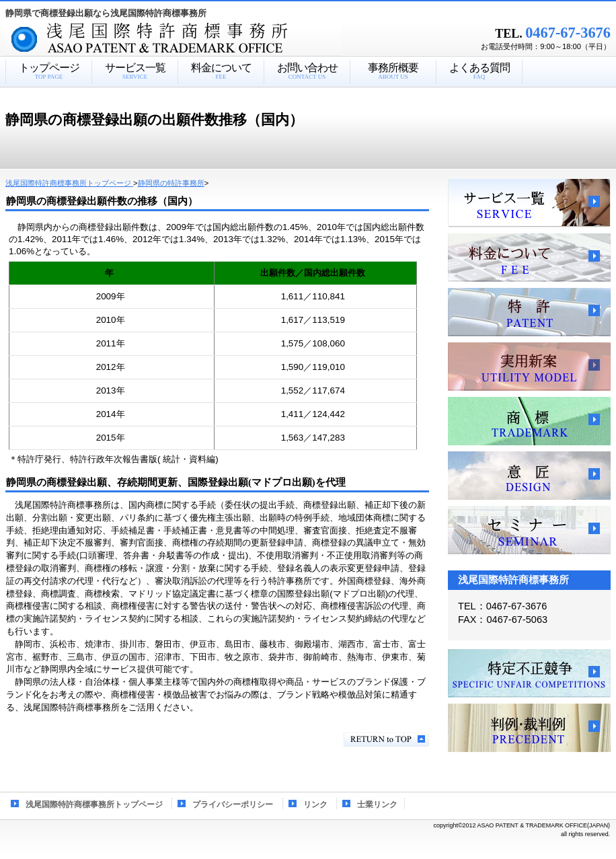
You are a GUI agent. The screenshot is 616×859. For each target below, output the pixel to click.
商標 (529, 421)
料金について (529, 258)
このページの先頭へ (386, 740)
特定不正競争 (529, 673)
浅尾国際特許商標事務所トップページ (94, 805)
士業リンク (377, 805)
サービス (529, 203)
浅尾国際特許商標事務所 (197, 40)
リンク (315, 805)
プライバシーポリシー (233, 805)
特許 (529, 312)
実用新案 (529, 367)
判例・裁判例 (529, 728)
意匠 (529, 476)
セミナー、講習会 (529, 530)
